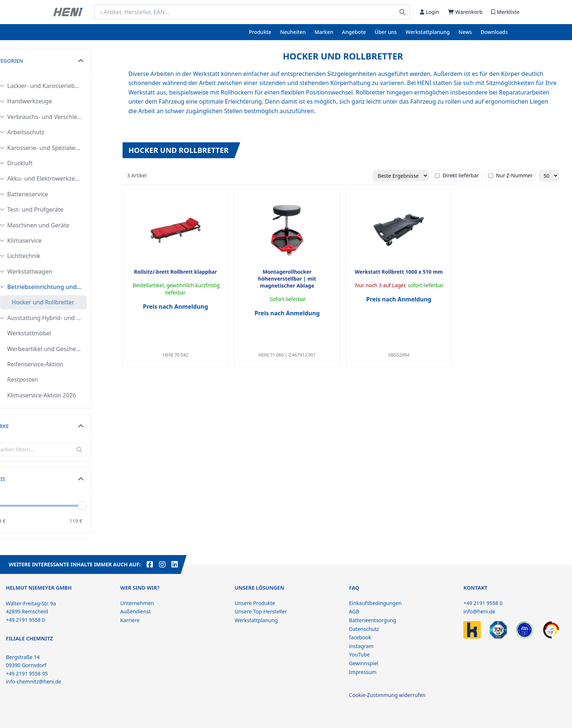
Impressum (363, 672)
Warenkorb (465, 12)
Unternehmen (137, 603)
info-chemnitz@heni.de (34, 681)
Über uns (386, 32)
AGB (354, 611)
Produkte (260, 32)
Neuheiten (293, 32)
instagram (361, 646)
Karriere (130, 620)
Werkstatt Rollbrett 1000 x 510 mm (399, 272)
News (465, 32)
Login (430, 12)
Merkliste (505, 12)
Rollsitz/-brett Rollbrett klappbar (175, 272)
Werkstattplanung (428, 32)
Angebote (354, 32)
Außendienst (136, 611)
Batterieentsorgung (373, 620)
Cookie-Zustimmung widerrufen (387, 695)
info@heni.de (479, 611)
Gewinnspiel (364, 663)
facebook (360, 637)
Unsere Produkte (255, 603)
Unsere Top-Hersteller (261, 611)
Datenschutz (364, 629)
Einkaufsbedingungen (375, 603)
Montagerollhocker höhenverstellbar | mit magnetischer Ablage (287, 279)
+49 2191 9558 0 (483, 603)
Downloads (494, 32)
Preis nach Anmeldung (176, 307)
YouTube (360, 654)
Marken (324, 32)
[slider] (105, 506)
